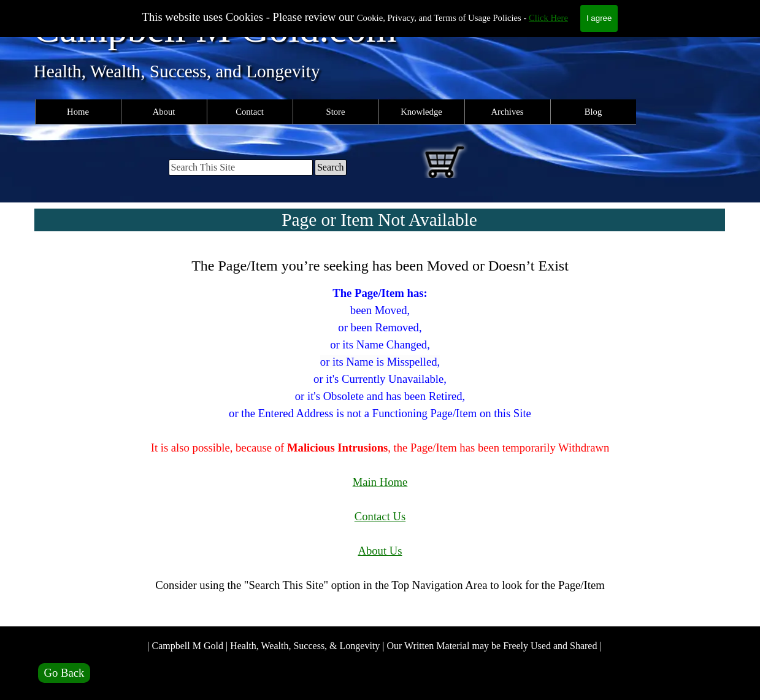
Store (336, 112)
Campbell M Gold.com (215, 29)
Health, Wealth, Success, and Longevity (177, 71)
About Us (380, 551)
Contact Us (380, 516)
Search (331, 167)
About (164, 112)
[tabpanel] (380, 433)
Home (78, 112)
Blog (593, 112)
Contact (250, 112)
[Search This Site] (241, 167)
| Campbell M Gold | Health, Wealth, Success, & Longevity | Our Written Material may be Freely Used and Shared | (374, 646)
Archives (508, 112)
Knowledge (421, 112)
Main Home (380, 482)
